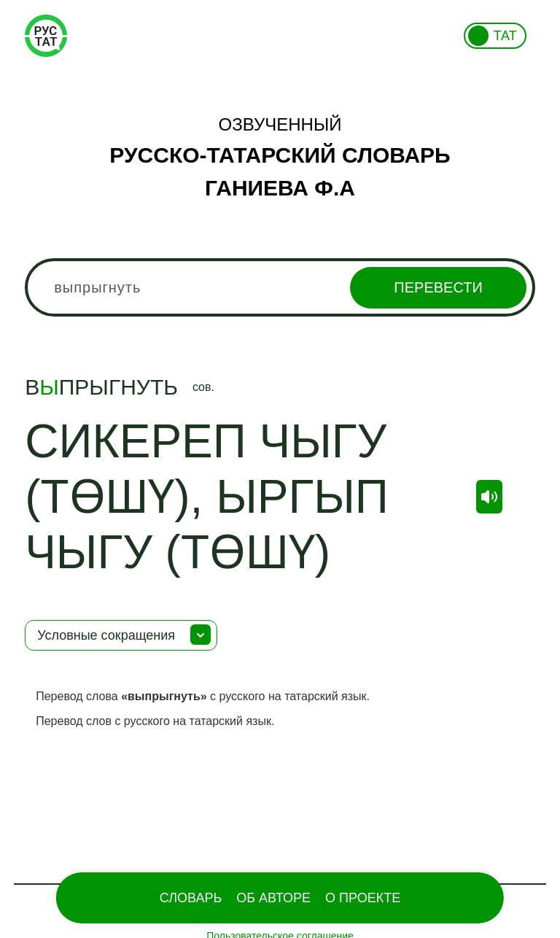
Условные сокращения (106, 635)
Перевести (438, 287)
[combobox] (280, 287)
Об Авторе (273, 898)
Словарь (191, 898)
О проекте (363, 898)
